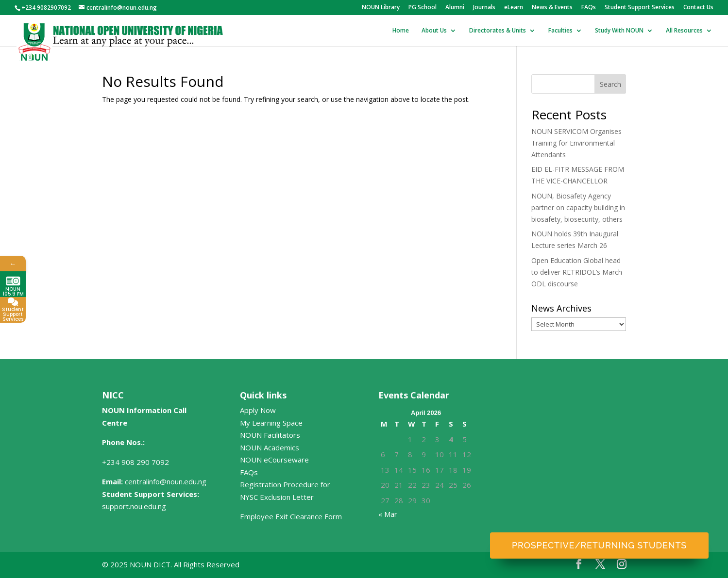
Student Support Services (640, 8)
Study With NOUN (619, 31)
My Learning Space (271, 423)
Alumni (455, 8)
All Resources (684, 31)
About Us (434, 31)
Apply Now (258, 410)
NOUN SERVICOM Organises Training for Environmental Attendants (576, 143)
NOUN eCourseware (274, 460)
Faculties (560, 31)
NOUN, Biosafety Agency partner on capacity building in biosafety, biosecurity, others (578, 207)
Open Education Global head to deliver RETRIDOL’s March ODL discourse (577, 272)
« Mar (388, 514)
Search (610, 84)
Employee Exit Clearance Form (291, 516)
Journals (484, 8)
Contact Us (698, 8)
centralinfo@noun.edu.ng (166, 481)
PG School (423, 8)
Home (401, 31)
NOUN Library (381, 8)
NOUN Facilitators (270, 435)
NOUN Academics (270, 447)
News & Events (552, 8)
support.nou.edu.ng (134, 506)
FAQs (589, 8)
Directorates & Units (498, 31)
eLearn (514, 8)
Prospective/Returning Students (599, 545)
